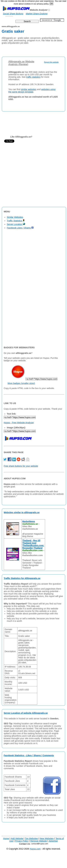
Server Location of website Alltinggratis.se (26, 713)
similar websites (29, 89)
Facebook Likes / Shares (20, 228)
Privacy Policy (22, 841)
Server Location (16, 224)
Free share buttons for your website (21, 466)
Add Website (17, 838)
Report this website (51, 62)
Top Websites (31, 838)
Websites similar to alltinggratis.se (22, 512)
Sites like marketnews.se (30, 528)
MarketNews (29, 521)
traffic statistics (33, 77)
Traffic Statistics (16, 221)
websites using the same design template (32, 91)
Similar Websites (15, 217)
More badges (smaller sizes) (21, 383)
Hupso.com (35, 849)
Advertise (53, 841)
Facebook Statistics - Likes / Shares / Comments (29, 755)
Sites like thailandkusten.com (32, 554)
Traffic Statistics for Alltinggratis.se (22, 578)
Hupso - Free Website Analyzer (19, 423)
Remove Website (38, 841)
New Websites (47, 838)
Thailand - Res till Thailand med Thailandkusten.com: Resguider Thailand (33, 544)
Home (6, 838)
